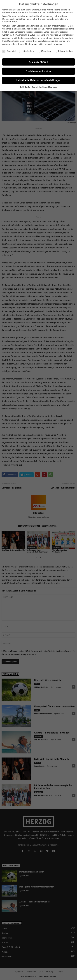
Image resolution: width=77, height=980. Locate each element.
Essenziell (9, 51)
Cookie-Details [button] (25, 87)
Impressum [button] (53, 87)
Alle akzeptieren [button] (38, 62)
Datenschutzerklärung (44, 41)
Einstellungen (32, 44)
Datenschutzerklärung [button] (40, 87)
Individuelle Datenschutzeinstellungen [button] (39, 80)
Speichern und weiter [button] (38, 71)
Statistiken (26, 51)
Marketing (44, 51)
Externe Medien (63, 51)
